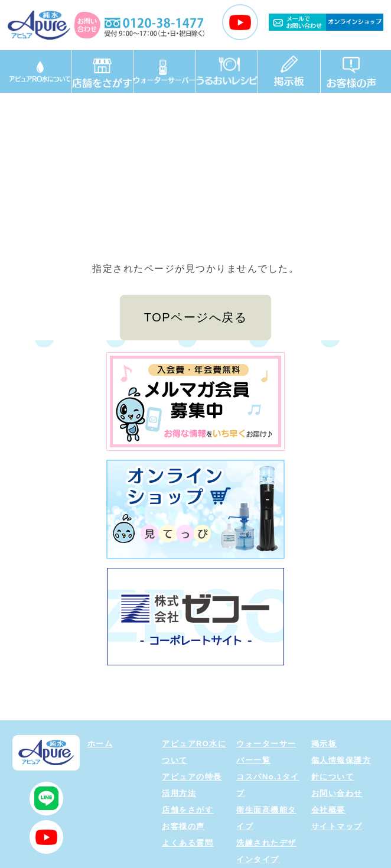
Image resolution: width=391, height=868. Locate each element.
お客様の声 (183, 826)
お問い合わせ (337, 793)
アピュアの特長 (192, 777)
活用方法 (179, 793)
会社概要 (328, 810)
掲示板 (324, 744)
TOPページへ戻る (195, 317)
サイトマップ (337, 826)
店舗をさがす (188, 810)
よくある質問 (188, 843)
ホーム (100, 744)
